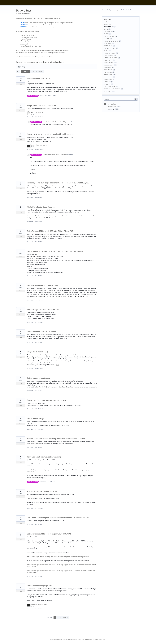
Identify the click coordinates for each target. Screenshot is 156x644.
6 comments (30, 117)
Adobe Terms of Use (90, 639)
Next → (66, 618)
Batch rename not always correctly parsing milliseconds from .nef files (55, 251)
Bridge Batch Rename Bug (38, 352)
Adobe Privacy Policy (100, 639)
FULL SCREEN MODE (110, 48)
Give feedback (112, 104)
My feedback (40, 71)
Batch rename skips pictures (38, 378)
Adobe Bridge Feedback (56, 639)
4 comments (30, 150)
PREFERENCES (108, 72)
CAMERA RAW (108, 31)
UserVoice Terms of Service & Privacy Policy (73, 639)
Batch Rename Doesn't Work (39, 79)
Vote (21, 84)
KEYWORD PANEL (109, 55)
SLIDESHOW (107, 84)
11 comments (43, 96)
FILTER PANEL (108, 43)
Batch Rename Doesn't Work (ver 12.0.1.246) (45, 332)
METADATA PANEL (109, 63)
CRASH (106, 34)
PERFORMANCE (108, 70)
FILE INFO (107, 39)
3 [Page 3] (61, 618)
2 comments (30, 197)
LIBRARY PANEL (108, 60)
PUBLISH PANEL (108, 77)
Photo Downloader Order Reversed (41, 207)
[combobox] (120, 99)
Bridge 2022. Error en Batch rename (41, 105)
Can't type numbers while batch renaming (44, 457)
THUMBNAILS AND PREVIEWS (112, 89)
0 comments (30, 322)
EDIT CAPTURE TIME (109, 36)
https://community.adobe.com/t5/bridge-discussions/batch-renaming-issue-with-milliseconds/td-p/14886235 (58, 557)
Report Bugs (111, 109)
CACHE (106, 29)
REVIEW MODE (108, 79)
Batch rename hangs (35, 418)
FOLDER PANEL (108, 46)
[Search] (136, 99)
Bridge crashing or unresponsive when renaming (47, 400)
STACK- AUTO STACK (109, 87)
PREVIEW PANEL (108, 75)
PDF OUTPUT (107, 67)
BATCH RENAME (52, 96)
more (87, 296)
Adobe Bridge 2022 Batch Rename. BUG (43, 309)
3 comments (30, 222)
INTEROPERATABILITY (110, 53)
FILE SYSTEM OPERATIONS (111, 41)
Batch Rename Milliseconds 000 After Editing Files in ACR (50, 231)
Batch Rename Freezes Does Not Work (43, 285)
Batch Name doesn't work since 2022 (42, 491)
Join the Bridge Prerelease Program (59, 50)
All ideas (106, 22)
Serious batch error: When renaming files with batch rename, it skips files (56, 439)
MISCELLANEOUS (109, 65)
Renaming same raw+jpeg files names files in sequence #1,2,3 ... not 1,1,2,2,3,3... (58, 183)
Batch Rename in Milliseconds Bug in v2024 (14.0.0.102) (49, 534)
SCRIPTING (107, 82)
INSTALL (106, 51)
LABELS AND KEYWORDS (111, 58)
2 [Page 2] (58, 618)
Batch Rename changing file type (40, 586)
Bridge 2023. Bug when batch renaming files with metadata (51, 134)
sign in (118, 10)
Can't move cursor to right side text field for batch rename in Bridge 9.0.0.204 (58, 518)
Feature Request (112, 107)
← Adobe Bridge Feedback (23, 13)
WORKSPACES (108, 91)
